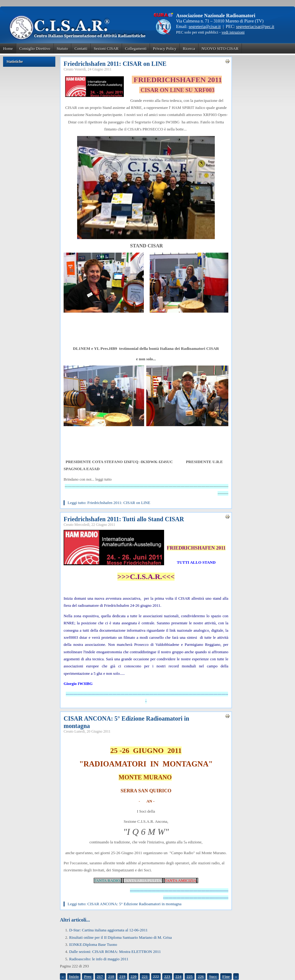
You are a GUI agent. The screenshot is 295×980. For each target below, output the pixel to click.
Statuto (63, 48)
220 (134, 976)
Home (8, 48)
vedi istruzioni (233, 32)
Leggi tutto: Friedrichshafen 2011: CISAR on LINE (109, 503)
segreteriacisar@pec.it (255, 27)
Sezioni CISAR (106, 48)
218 (111, 976)
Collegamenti (136, 48)
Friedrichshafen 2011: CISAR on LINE (115, 64)
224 (179, 976)
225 (190, 976)
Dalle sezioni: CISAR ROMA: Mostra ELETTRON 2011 (115, 952)
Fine (226, 976)
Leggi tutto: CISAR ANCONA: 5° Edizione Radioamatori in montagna (125, 904)
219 (122, 976)
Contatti (81, 48)
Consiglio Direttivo (35, 48)
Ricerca (189, 48)
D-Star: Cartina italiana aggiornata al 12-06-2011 (108, 930)
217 (100, 976)
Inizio (74, 976)
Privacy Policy (165, 48)
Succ (213, 976)
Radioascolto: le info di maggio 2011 (99, 959)
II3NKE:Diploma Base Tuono (93, 944)
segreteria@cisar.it (205, 27)
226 (201, 976)
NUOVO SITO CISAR (220, 48)
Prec (88, 976)
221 (145, 976)
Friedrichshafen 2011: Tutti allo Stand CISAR (124, 519)
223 (167, 976)
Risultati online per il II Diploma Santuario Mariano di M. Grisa (120, 937)
